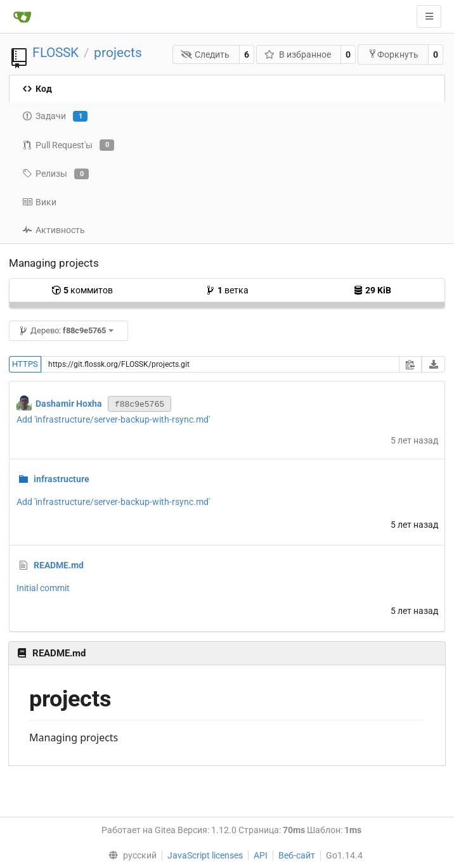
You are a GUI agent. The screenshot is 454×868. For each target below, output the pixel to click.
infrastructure (62, 479)
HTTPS (25, 364)
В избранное (298, 54)
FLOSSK (55, 53)
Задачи (55, 117)
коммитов (82, 290)
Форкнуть (393, 54)
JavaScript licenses (205, 855)
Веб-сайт (297, 855)
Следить (205, 54)
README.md (59, 565)
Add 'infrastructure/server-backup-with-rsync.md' (113, 419)
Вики (39, 202)
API (261, 855)
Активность (54, 230)
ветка (227, 290)
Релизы (55, 174)
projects (118, 53)
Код (37, 89)
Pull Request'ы (68, 145)
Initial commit (43, 588)
